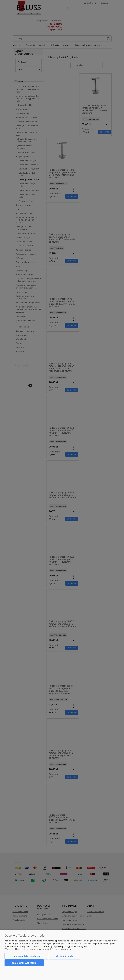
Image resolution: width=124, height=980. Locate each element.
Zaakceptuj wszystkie (24, 963)
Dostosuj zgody (65, 956)
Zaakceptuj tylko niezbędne (26, 956)
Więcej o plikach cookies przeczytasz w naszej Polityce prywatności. (39, 949)
